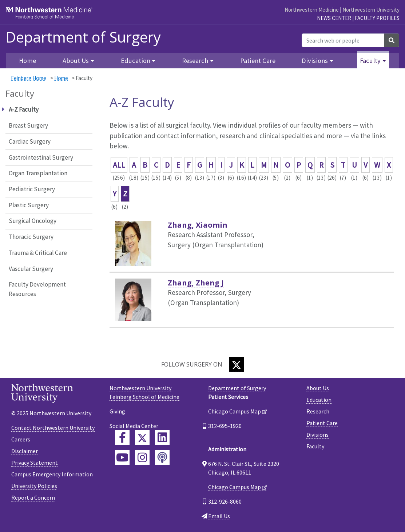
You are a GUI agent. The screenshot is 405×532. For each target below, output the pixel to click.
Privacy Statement (35, 463)
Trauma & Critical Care (38, 253)
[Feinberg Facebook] (122, 437)
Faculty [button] (370, 61)
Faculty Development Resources (37, 289)
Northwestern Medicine (312, 10)
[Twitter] (237, 365)
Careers (21, 439)
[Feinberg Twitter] (142, 437)
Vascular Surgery (31, 269)
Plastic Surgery (29, 205)
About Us (318, 388)
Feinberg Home (29, 78)
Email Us (219, 516)
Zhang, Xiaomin (198, 225)
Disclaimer (25, 451)
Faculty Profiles (377, 18)
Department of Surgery (83, 37)
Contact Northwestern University (53, 428)
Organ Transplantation (38, 173)
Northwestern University (371, 10)
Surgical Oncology (33, 221)
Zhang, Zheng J (196, 283)
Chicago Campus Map (235, 411)
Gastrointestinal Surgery (41, 157)
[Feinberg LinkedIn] (162, 437)
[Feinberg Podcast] (162, 457)
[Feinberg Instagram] (142, 457)
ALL (119, 165)
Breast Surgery (28, 125)
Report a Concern (33, 497)
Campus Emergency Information (52, 474)
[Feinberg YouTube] (122, 457)
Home (61, 78)
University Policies (34, 486)
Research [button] (195, 61)
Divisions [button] (315, 61)
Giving (117, 411)
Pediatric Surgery (32, 189)
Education (319, 400)
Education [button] (136, 61)
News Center (334, 18)
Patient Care (258, 61)
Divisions (317, 435)
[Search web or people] (343, 40)
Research (318, 411)
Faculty (315, 446)
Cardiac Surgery (30, 141)
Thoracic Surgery (31, 237)
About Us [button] (76, 61)
